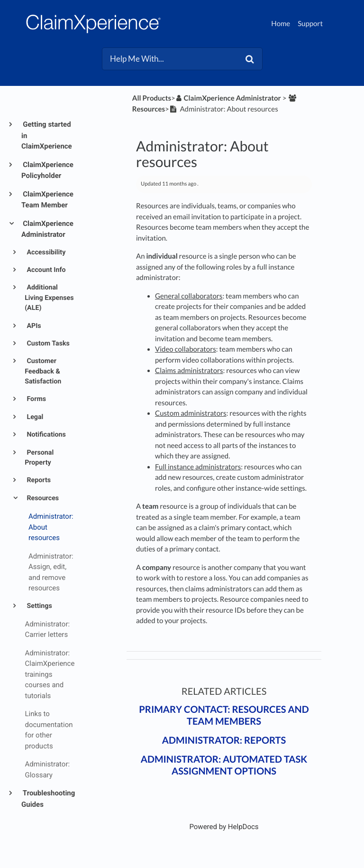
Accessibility (45, 252)
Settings (39, 606)
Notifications (45, 435)
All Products (152, 98)
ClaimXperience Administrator (47, 229)
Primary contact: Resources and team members (224, 715)
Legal (34, 417)
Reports (38, 480)
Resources (42, 498)
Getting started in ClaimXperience (47, 135)
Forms (36, 399)
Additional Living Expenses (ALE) (49, 298)
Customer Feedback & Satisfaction (43, 371)
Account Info (45, 270)
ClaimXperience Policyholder (47, 170)
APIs (33, 326)
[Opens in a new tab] (224, 827)
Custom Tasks (47, 344)
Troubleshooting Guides (48, 799)
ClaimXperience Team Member (47, 200)
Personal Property (39, 458)
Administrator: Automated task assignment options (224, 765)
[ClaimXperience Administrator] (228, 98)
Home (281, 24)
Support (310, 24)
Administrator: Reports (224, 740)
